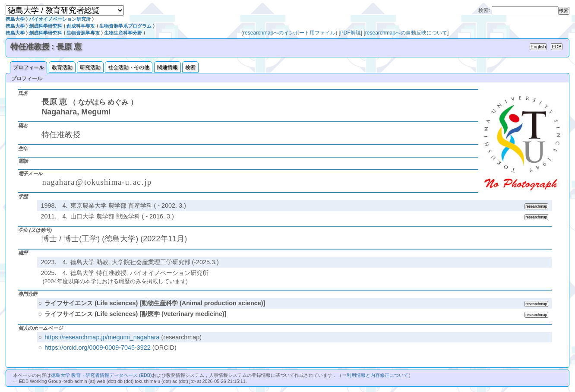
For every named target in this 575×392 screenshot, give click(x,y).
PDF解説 (351, 33)
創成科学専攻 (81, 26)
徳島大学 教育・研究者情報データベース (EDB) (101, 375)
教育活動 (62, 67)
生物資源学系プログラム (125, 26)
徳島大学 (15, 19)
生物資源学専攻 (83, 33)
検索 (190, 67)
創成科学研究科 (46, 26)
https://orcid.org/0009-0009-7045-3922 (98, 348)
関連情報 (167, 67)
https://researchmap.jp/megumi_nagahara (102, 337)
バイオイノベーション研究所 (60, 19)
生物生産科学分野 (123, 33)
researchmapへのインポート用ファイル (289, 33)
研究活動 (90, 67)
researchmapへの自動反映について (406, 33)
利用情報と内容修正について (378, 375)
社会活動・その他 (129, 67)
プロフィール (28, 67)
